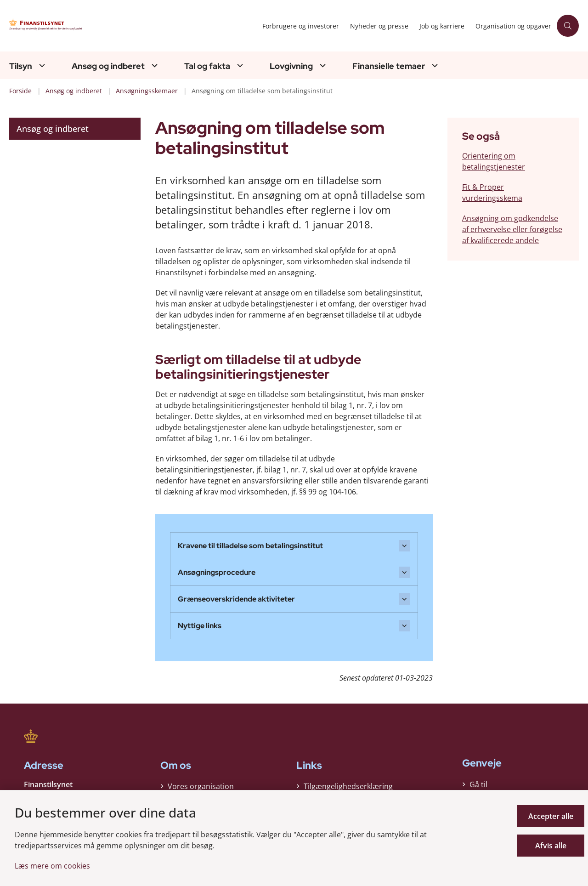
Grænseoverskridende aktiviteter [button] (236, 599)
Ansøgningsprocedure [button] (217, 572)
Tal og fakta (207, 66)
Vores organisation (201, 786)
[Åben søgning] (568, 26)
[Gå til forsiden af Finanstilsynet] (96, 26)
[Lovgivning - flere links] (322, 65)
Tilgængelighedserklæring (348, 786)
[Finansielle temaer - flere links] (434, 65)
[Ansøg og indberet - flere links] (153, 65)
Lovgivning (291, 66)
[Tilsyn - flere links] (41, 65)
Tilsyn (21, 66)
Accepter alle (551, 816)
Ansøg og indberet (108, 66)
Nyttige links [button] (200, 626)
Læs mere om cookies (52, 866)
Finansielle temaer (389, 66)
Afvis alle (551, 846)
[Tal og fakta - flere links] (239, 65)
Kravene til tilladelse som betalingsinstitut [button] (250, 546)
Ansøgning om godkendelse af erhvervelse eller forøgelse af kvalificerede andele (512, 229)
